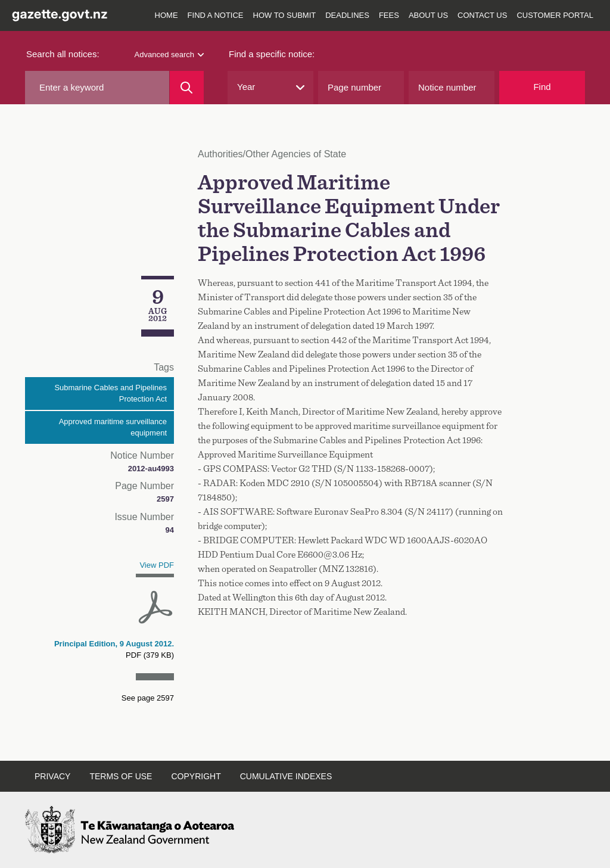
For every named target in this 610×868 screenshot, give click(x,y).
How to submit (285, 15)
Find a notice (216, 15)
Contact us (482, 15)
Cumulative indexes (286, 776)
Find (542, 87)
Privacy (52, 776)
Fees (389, 15)
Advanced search (169, 55)
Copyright (196, 776)
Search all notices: (63, 54)
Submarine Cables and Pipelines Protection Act (111, 393)
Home (166, 15)
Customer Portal (555, 15)
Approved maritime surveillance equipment (113, 427)
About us (428, 15)
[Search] (187, 88)
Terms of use (121, 776)
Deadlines (347, 15)
